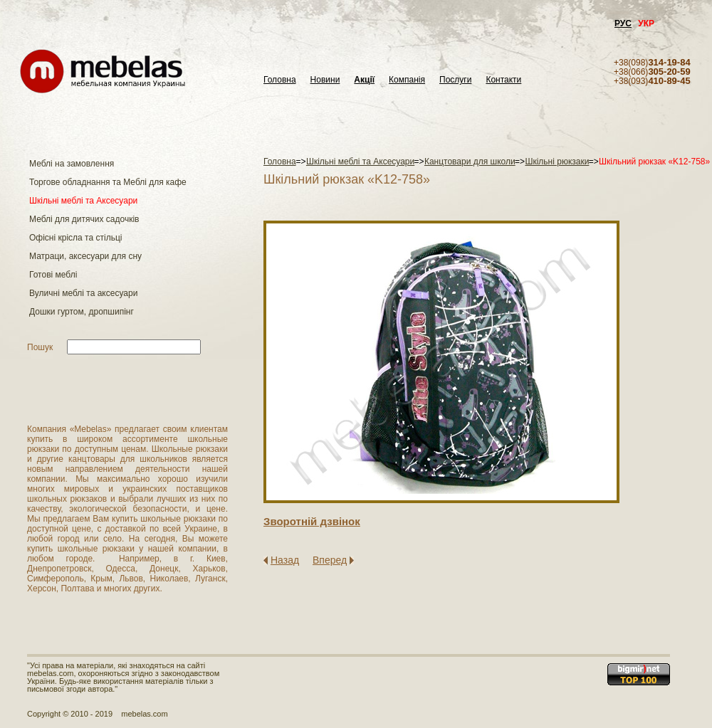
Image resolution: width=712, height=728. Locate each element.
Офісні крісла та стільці (75, 238)
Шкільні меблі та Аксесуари (83, 201)
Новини (325, 80)
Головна (280, 80)
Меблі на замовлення (72, 164)
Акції (364, 80)
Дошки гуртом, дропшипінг (82, 312)
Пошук (40, 347)
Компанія (407, 80)
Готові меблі (53, 275)
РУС (623, 23)
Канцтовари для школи (470, 162)
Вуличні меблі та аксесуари (83, 293)
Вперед (330, 560)
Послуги (455, 80)
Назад (285, 560)
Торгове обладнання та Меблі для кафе (108, 182)
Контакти (503, 80)
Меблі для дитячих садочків (84, 219)
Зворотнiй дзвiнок (312, 521)
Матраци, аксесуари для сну (85, 256)
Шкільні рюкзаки (557, 162)
